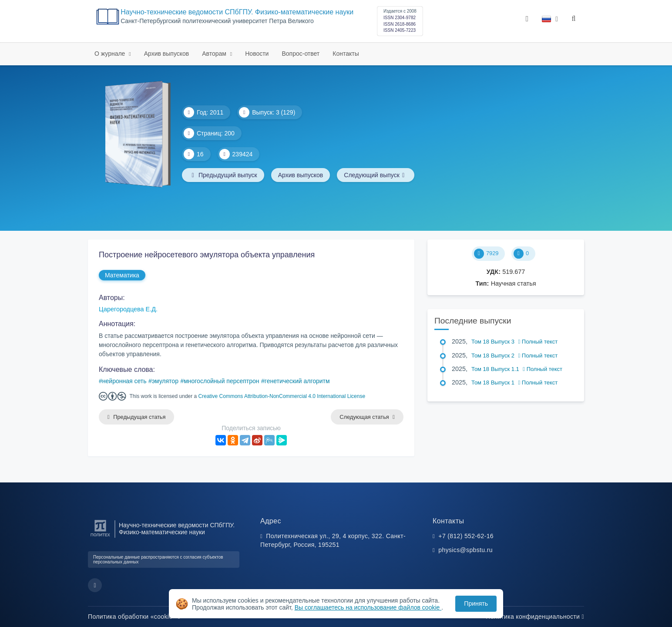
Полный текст (538, 342)
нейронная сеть (124, 381)
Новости (257, 54)
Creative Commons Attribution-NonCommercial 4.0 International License (282, 396)
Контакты (346, 54)
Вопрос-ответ (301, 54)
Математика (122, 275)
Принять (476, 603)
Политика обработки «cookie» (134, 617)
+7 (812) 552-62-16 (466, 536)
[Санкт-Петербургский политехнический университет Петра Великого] (100, 537)
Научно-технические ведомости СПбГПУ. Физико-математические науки (237, 12)
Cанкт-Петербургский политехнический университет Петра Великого (217, 21)
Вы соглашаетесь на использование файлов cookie (368, 607)
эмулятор (165, 381)
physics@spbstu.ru (465, 550)
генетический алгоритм (297, 381)
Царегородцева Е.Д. (128, 309)
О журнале (111, 54)
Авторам (215, 54)
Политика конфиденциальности (535, 617)
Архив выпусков (167, 54)
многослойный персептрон (221, 381)
